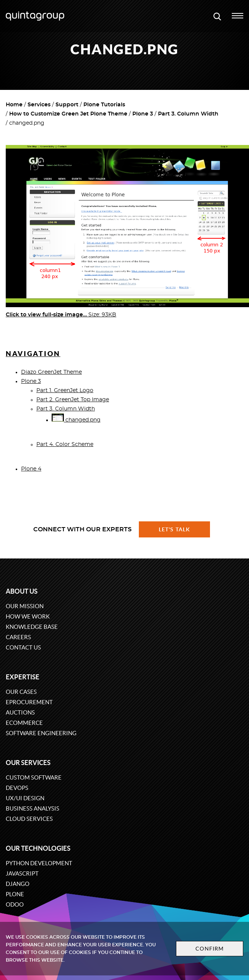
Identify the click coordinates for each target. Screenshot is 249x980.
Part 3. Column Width (188, 114)
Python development (39, 863)
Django (18, 884)
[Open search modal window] (217, 16)
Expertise (23, 677)
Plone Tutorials (104, 105)
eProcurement (29, 702)
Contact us (23, 647)
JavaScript (22, 873)
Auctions (20, 712)
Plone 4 (31, 469)
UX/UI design (25, 798)
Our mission (25, 606)
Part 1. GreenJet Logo (65, 391)
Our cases (21, 692)
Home (14, 105)
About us (22, 591)
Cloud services (29, 819)
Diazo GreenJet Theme (51, 372)
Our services (28, 763)
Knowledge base (32, 627)
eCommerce (24, 723)
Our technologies (38, 848)
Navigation (33, 354)
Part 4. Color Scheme (65, 444)
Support (67, 105)
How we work (28, 616)
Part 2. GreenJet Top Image (73, 400)
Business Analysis (33, 808)
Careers (18, 637)
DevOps (17, 788)
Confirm (210, 949)
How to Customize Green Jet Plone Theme (68, 114)
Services (39, 105)
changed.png (76, 420)
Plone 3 (143, 114)
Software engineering (41, 733)
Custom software (34, 777)
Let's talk (174, 529)
